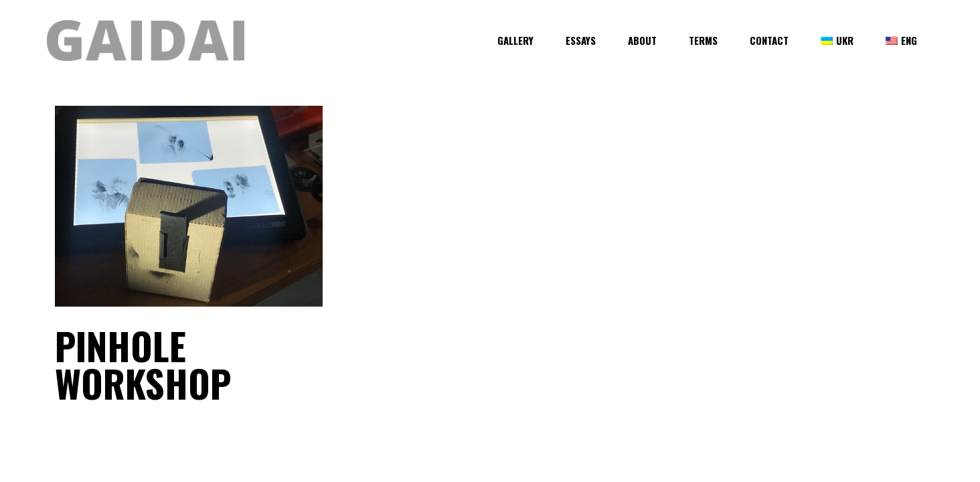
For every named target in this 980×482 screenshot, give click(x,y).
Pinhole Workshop (143, 364)
